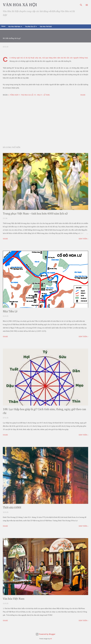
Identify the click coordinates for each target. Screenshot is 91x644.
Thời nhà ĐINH (12, 508)
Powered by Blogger (45, 634)
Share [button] (83, 95)
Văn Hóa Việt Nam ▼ (15, 27)
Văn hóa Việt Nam (14, 599)
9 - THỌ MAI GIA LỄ (26, 95)
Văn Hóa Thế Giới (46, 27)
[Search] (81, 4)
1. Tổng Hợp (13, 95)
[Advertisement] (45, 122)
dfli (51, 639)
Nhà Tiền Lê (10, 312)
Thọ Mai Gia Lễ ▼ (31, 27)
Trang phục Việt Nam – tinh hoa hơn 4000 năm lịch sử (35, 214)
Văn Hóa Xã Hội (20, 5)
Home (3, 26)
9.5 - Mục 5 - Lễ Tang (42, 95)
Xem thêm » (83, 239)
